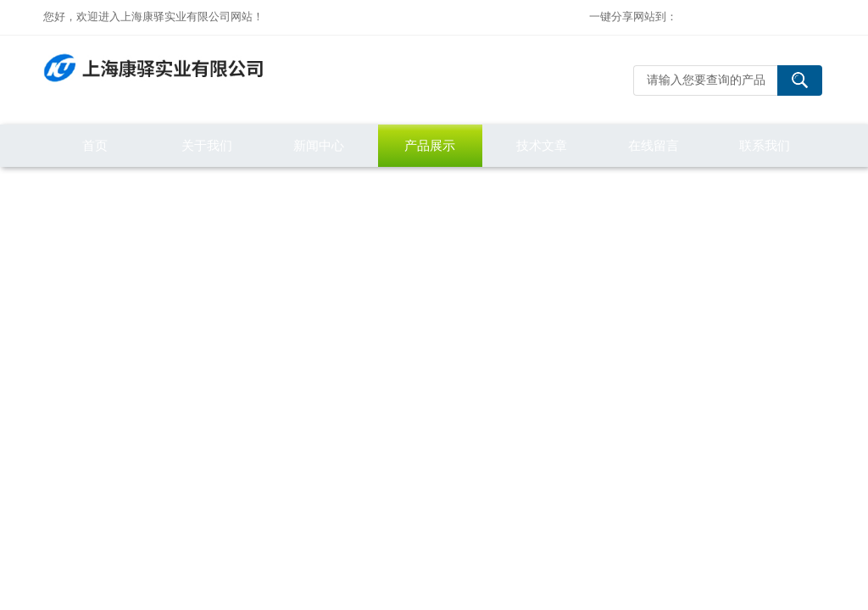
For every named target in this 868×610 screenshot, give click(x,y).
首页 (95, 145)
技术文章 (542, 145)
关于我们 (207, 145)
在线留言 (654, 145)
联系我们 (765, 145)
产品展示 (430, 145)
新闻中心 (319, 145)
